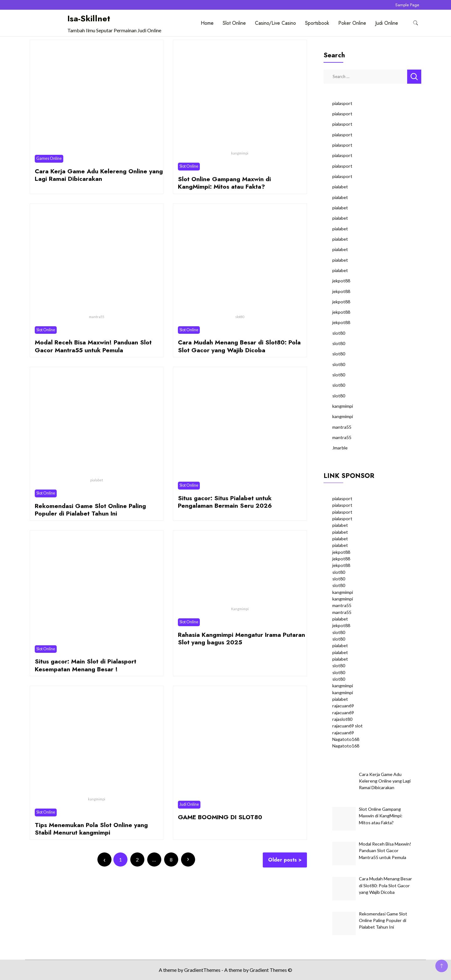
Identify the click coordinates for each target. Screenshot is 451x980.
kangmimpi (343, 406)
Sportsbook (317, 23)
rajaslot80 (342, 719)
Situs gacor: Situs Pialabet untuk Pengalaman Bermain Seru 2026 (225, 502)
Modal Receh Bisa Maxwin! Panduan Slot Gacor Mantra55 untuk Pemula (93, 346)
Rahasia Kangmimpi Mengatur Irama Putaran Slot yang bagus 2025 (241, 638)
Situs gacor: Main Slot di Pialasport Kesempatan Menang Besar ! (86, 665)
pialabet (340, 187)
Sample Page (407, 5)
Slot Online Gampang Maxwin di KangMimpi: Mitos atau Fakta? (224, 183)
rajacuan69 (343, 706)
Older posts (283, 860)
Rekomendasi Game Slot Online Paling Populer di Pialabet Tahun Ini (90, 510)
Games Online (49, 158)
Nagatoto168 (346, 739)
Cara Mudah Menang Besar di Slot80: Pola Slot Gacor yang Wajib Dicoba (239, 346)
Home (207, 23)
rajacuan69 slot (347, 726)
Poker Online (352, 23)
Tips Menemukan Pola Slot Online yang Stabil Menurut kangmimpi (91, 829)
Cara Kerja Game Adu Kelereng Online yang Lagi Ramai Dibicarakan (99, 175)
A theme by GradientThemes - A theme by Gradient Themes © (225, 970)
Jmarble (340, 448)
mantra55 (342, 427)
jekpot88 (341, 281)
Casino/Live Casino (275, 23)
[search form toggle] (416, 23)
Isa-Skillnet (89, 18)
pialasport (342, 103)
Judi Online (387, 23)
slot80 (339, 333)
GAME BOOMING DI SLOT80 (220, 817)
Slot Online (234, 23)
